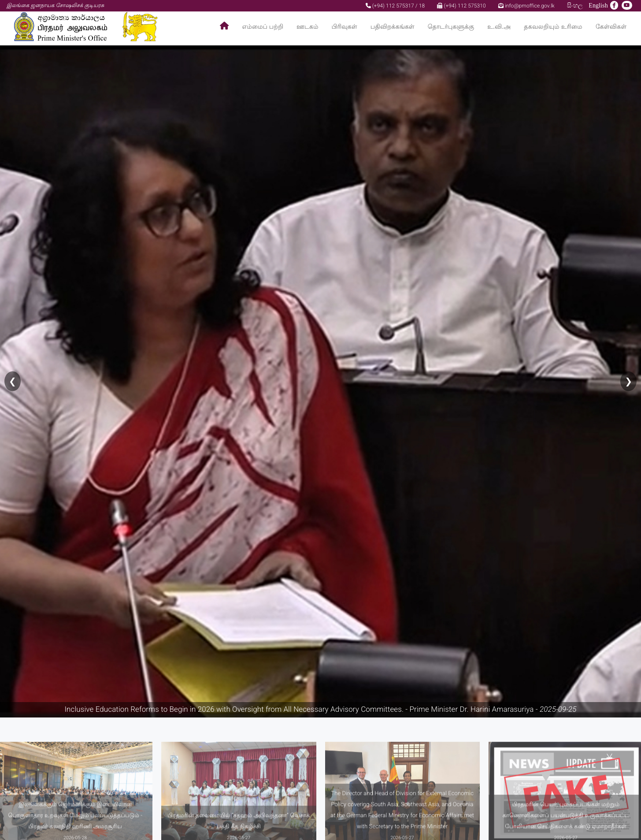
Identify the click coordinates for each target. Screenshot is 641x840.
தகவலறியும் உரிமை (553, 27)
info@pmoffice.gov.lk (526, 6)
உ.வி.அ (499, 27)
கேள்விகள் (611, 27)
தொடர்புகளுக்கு (451, 27)
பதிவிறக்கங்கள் (393, 27)
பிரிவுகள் (345, 27)
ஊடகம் (307, 27)
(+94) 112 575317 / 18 (395, 6)
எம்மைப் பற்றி (263, 27)
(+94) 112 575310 (461, 6)
